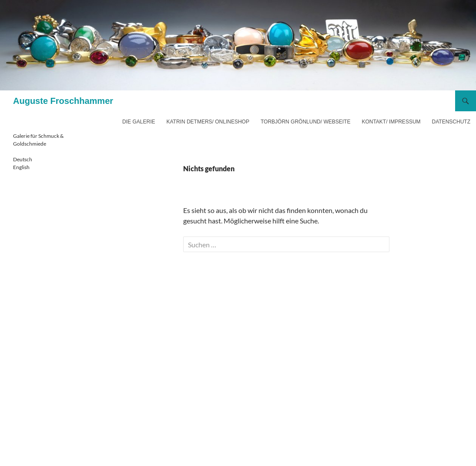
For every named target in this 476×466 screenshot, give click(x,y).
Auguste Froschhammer (63, 101)
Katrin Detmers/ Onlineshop (208, 122)
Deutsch (23, 159)
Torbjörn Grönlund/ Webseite (305, 122)
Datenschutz (451, 122)
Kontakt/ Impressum (391, 122)
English (21, 167)
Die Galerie (139, 122)
